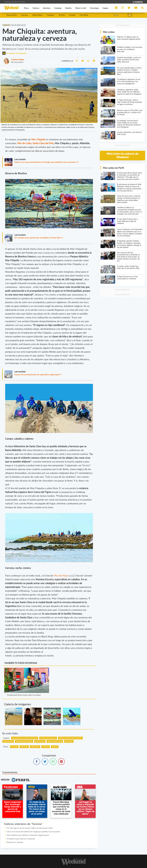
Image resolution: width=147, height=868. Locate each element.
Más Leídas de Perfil (113, 168)
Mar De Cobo (40, 741)
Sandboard (35, 747)
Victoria (62, 15)
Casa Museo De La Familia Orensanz (25, 738)
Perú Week (84, 15)
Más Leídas (109, 32)
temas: (6, 747)
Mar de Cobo (24, 143)
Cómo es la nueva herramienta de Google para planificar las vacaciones (45, 162)
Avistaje (55, 747)
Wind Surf (24, 747)
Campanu (51, 15)
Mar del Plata (61, 575)
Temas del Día (12, 15)
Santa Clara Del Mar (55, 741)
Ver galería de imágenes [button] (15, 53)
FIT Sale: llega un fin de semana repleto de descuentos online (30, 828)
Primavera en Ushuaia (15, 842)
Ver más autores (17, 62)
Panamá (72, 15)
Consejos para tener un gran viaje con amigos (24, 695)
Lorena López (18, 59)
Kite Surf (14, 747)
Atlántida (69, 741)
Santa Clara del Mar (43, 143)
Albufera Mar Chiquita (24, 741)
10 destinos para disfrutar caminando (21, 839)
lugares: (6, 738)
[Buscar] (120, 15)
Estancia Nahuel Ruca (48, 738)
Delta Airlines (37, 15)
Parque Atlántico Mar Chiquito (70, 738)
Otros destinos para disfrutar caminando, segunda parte (28, 835)
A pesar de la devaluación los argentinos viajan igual (37, 374)
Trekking (46, 747)
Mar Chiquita (8, 741)
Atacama (25, 15)
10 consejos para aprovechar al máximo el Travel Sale (37, 238)
